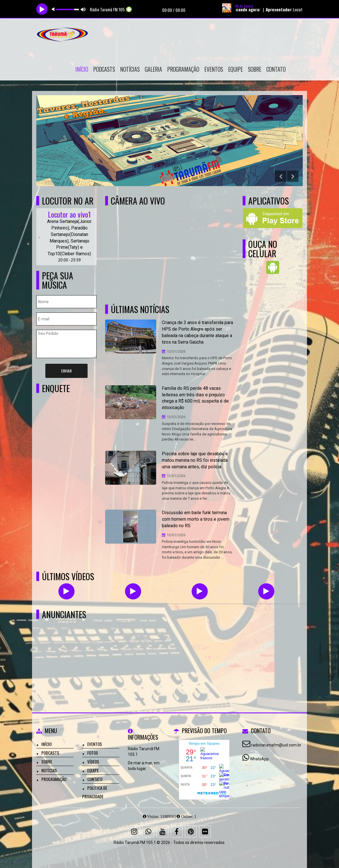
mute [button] (54, 9)
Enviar (66, 371)
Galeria (153, 69)
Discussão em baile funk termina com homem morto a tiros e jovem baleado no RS (196, 519)
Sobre (255, 69)
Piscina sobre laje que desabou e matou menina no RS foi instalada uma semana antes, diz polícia (195, 460)
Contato (276, 69)
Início (82, 69)
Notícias (130, 69)
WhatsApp (259, 759)
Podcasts (104, 69)
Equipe (236, 69)
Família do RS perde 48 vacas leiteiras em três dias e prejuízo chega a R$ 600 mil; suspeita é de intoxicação (195, 398)
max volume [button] (83, 9)
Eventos (214, 69)
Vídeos (93, 761)
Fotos (93, 753)
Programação (183, 69)
